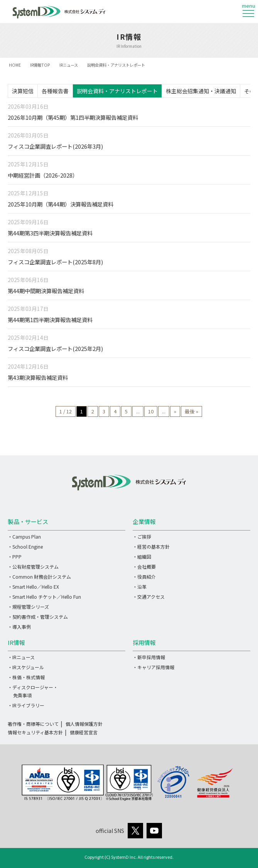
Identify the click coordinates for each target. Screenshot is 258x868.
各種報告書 (55, 91)
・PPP (15, 557)
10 (151, 411)
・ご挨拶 (142, 536)
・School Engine (25, 546)
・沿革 (140, 587)
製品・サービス (28, 521)
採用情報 (144, 642)
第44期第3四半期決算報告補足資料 (50, 233)
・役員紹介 (144, 577)
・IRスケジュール (26, 667)
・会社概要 (144, 567)
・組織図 (142, 557)
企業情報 (144, 521)
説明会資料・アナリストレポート (117, 91)
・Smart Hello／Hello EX (33, 587)
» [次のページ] (175, 411)
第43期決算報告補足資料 (38, 377)
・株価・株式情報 (26, 677)
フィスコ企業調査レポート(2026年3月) (55, 146)
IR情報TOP (40, 65)
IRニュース (69, 65)
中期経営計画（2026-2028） (43, 175)
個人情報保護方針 (84, 724)
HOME (15, 65)
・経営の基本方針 (151, 546)
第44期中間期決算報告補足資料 (46, 291)
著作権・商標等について (33, 724)
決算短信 (23, 91)
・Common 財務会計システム (39, 577)
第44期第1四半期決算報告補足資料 (50, 320)
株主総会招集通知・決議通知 (201, 91)
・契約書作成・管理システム (38, 617)
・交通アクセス (149, 597)
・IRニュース (21, 657)
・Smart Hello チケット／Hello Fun (44, 597)
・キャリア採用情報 (153, 667)
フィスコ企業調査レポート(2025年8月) (55, 262)
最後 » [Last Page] (191, 411)
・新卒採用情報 (149, 657)
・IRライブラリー (26, 705)
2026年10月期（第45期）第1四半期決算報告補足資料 (73, 117)
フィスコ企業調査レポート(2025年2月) (55, 348)
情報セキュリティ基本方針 (35, 732)
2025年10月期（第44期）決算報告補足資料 (61, 204)
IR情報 (16, 642)
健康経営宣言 (84, 732)
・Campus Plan (24, 536)
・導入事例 (19, 627)
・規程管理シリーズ (28, 607)
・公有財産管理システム (33, 567)
